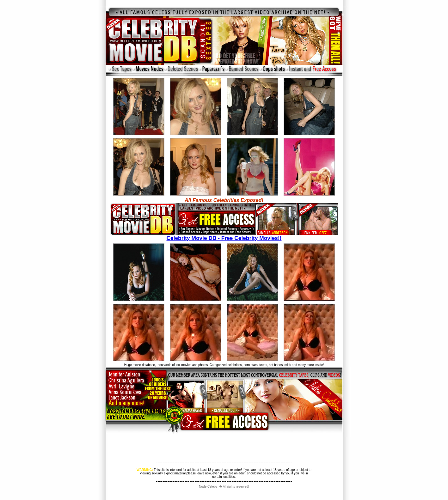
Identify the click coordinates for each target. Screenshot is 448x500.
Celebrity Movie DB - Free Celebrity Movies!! (224, 235)
